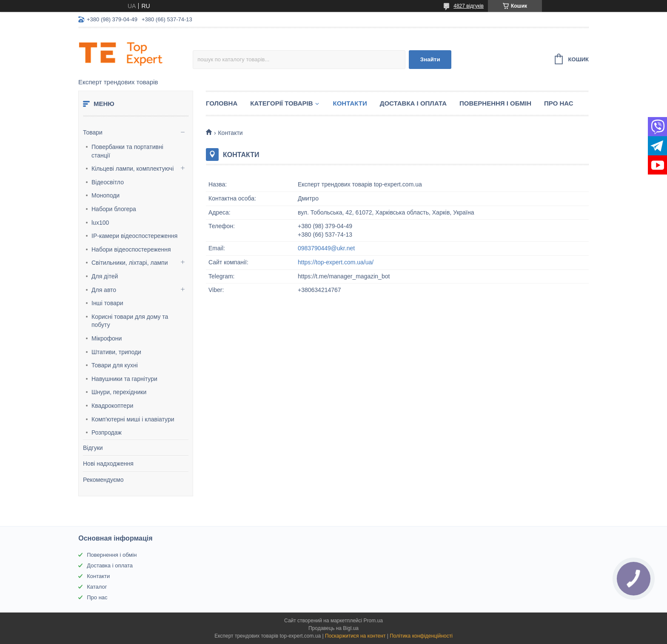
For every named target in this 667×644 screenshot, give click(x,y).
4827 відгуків (469, 6)
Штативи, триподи (116, 352)
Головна (222, 103)
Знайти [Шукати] (430, 59)
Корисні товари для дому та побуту (130, 321)
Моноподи (105, 195)
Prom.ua (373, 621)
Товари (93, 132)
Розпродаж (107, 432)
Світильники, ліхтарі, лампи (130, 263)
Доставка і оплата (413, 103)
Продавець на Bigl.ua (333, 628)
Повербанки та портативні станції (127, 151)
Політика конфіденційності (421, 636)
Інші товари (107, 303)
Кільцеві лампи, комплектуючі (133, 169)
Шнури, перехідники (119, 392)
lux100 (100, 223)
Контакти (350, 103)
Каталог (97, 587)
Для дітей (105, 276)
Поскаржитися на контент (355, 636)
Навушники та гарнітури (124, 379)
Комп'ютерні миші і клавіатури (133, 419)
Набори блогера (114, 209)
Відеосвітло (108, 182)
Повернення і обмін (495, 103)
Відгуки (93, 448)
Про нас (559, 103)
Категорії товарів (281, 103)
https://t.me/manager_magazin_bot (344, 276)
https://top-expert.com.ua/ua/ (336, 262)
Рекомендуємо (103, 480)
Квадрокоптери (112, 406)
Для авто (104, 290)
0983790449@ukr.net (326, 248)
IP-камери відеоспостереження (134, 236)
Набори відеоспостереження (131, 249)
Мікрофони (107, 338)
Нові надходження (108, 464)
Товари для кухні (115, 365)
